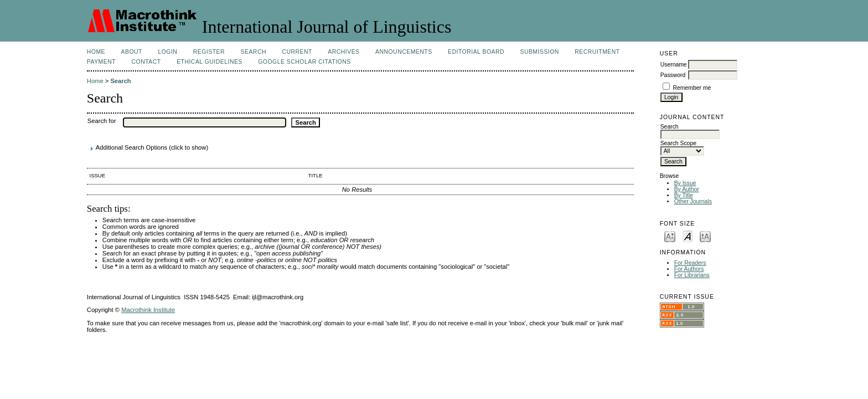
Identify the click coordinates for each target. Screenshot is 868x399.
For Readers (690, 263)
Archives (343, 52)
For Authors (689, 269)
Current (297, 52)
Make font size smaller (670, 236)
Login (167, 52)
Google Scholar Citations (304, 62)
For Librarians (692, 275)
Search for (102, 121)
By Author (687, 189)
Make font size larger (705, 236)
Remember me (692, 88)
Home (96, 52)
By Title (684, 195)
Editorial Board (476, 52)
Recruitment (597, 52)
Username (674, 65)
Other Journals (693, 201)
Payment (101, 62)
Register (209, 52)
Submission (539, 52)
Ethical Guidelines (210, 62)
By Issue (685, 183)
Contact (146, 62)
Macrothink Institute (148, 310)
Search (254, 52)
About (132, 52)
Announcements (404, 52)
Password (673, 75)
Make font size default (688, 236)
